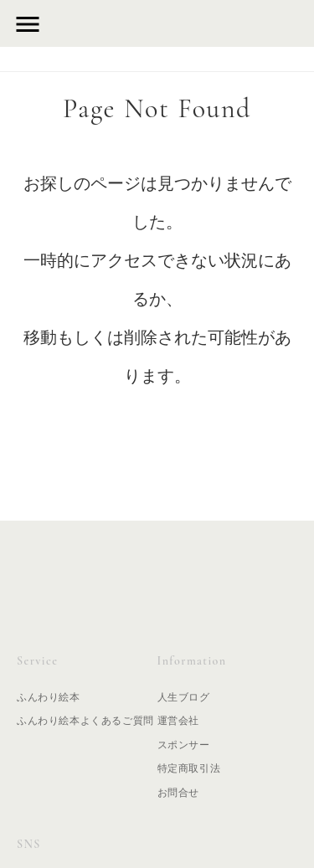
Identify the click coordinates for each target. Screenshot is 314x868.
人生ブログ (184, 697)
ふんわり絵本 (49, 697)
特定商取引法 (189, 768)
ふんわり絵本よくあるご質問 (85, 721)
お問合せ (178, 793)
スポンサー (184, 745)
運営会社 (178, 721)
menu (28, 24)
